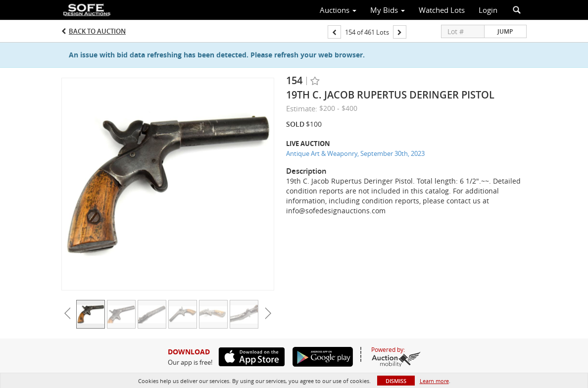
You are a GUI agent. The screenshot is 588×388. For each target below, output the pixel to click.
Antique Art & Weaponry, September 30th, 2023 (355, 153)
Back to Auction (97, 31)
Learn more (434, 381)
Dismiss (396, 381)
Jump (505, 31)
